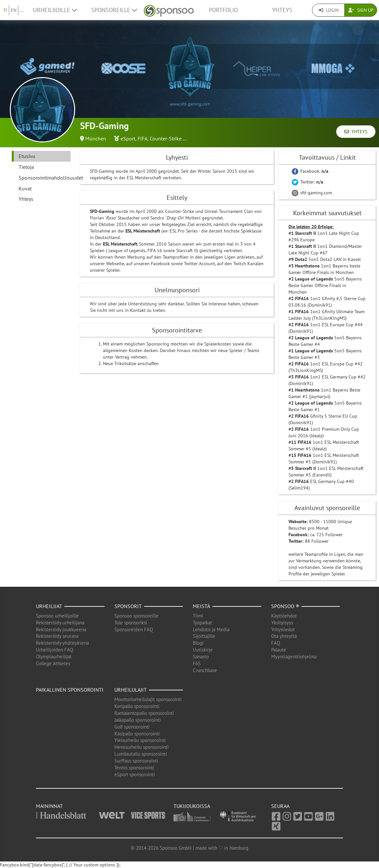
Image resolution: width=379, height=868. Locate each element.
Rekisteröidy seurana (57, 636)
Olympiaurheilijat (54, 657)
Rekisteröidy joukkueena (61, 629)
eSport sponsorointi (135, 774)
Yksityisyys (282, 623)
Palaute (279, 650)
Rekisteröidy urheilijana (60, 623)
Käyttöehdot (284, 616)
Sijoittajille (204, 636)
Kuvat (25, 188)
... (22, 10)
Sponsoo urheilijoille (57, 616)
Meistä (201, 606)
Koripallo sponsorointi (137, 706)
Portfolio (223, 10)
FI (5, 10)
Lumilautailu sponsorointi (141, 754)
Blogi (198, 643)
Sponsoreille (114, 10)
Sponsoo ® (285, 606)
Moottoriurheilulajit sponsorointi (148, 699)
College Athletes (53, 663)
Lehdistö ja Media (211, 629)
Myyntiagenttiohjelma (294, 657)
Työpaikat (202, 623)
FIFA (142, 138)
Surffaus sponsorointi (136, 761)
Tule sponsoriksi (131, 623)
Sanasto (201, 657)
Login (329, 10)
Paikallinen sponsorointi (70, 690)
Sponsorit (128, 606)
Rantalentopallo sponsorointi (144, 713)
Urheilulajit (131, 690)
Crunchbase (205, 670)
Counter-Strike (166, 138)
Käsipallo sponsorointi (137, 734)
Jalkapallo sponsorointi (138, 720)
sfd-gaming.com (312, 193)
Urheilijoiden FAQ (55, 650)
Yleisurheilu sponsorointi (140, 740)
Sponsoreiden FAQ (134, 629)
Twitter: (307, 182)
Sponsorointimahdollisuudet (45, 178)
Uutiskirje (203, 650)
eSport (128, 138)
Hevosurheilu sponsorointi (141, 747)
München (96, 138)
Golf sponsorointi (132, 727)
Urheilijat (49, 606)
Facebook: (310, 171)
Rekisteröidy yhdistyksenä (62, 643)
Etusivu (27, 156)
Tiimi (198, 616)
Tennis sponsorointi (134, 768)
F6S (197, 663)
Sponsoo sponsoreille (136, 616)
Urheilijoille (55, 10)
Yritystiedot (283, 629)
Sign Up (361, 10)
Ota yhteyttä (284, 636)
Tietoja (26, 167)
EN (14, 10)
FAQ (276, 643)
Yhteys (282, 10)
